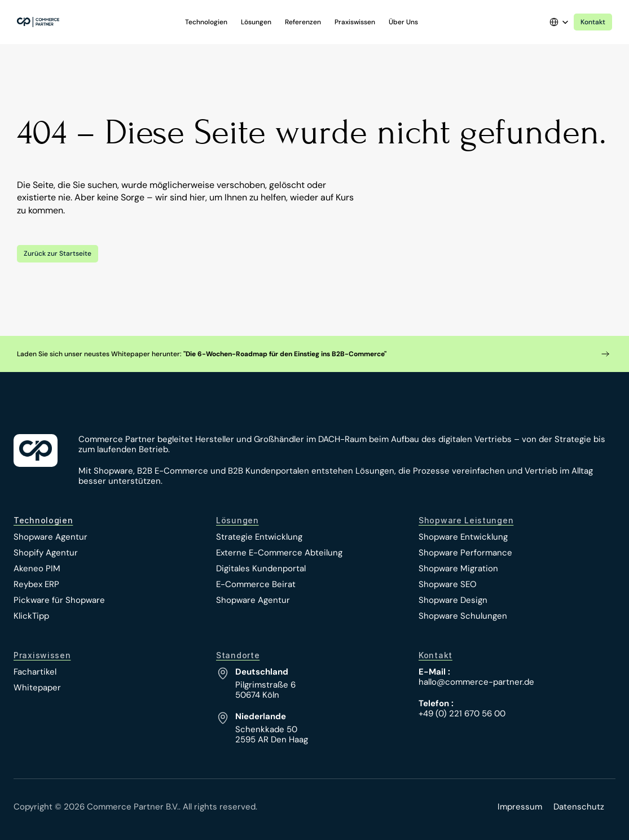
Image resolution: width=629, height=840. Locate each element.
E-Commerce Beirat (256, 584)
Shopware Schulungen (463, 616)
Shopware (113, 471)
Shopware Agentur (50, 537)
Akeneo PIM (37, 568)
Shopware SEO (448, 584)
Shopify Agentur (46, 553)
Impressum (520, 807)
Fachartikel (35, 672)
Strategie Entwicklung (259, 537)
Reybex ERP (36, 584)
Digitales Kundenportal (261, 568)
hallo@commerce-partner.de (476, 682)
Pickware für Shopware (59, 600)
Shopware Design (453, 600)
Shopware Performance (465, 553)
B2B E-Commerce (173, 471)
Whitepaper (37, 688)
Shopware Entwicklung (463, 537)
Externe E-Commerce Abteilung (279, 553)
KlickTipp (31, 616)
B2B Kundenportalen (269, 471)
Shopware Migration (458, 568)
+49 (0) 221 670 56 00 (462, 714)
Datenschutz (579, 807)
